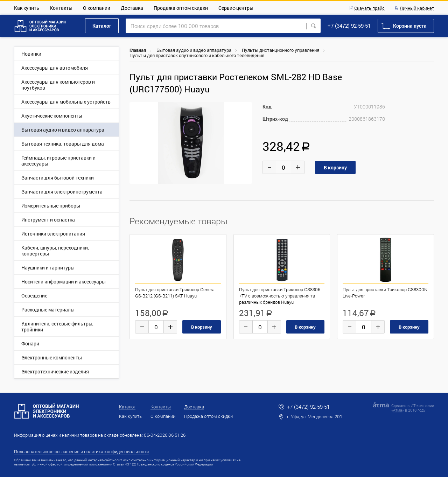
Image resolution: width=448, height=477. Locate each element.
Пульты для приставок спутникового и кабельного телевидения (197, 55)
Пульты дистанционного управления (281, 50)
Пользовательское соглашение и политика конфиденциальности (81, 451)
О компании (97, 8)
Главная (138, 50)
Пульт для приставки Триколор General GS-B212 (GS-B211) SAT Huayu (175, 293)
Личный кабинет (417, 8)
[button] (246, 108)
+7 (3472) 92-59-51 (349, 26)
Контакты (61, 8)
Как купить (27, 8)
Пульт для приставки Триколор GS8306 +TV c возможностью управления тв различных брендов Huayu (280, 296)
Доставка (132, 8)
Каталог (102, 26)
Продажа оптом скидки (181, 8)
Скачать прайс (369, 8)
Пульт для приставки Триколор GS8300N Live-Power (385, 293)
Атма (398, 410)
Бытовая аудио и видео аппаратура (194, 50)
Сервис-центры (236, 8)
